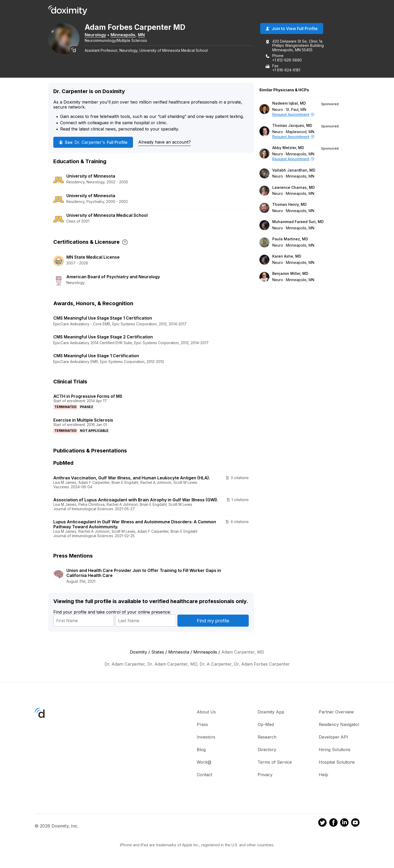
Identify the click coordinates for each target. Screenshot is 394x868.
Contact (204, 775)
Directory (267, 750)
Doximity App (271, 712)
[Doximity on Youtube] (355, 823)
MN (141, 35)
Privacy (265, 775)
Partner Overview (336, 712)
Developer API (333, 737)
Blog (201, 750)
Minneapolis (123, 35)
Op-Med (266, 725)
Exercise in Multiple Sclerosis (83, 420)
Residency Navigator (339, 725)
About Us (206, 712)
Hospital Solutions (337, 762)
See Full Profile (93, 142)
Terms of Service (275, 762)
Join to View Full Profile (292, 29)
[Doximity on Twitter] (322, 823)
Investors (206, 737)
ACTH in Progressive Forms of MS (88, 396)
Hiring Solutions (335, 750)
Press (202, 725)
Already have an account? (164, 142)
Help (323, 775)
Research (267, 737)
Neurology (95, 35)
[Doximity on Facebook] (333, 823)
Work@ (204, 762)
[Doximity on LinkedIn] (344, 823)
